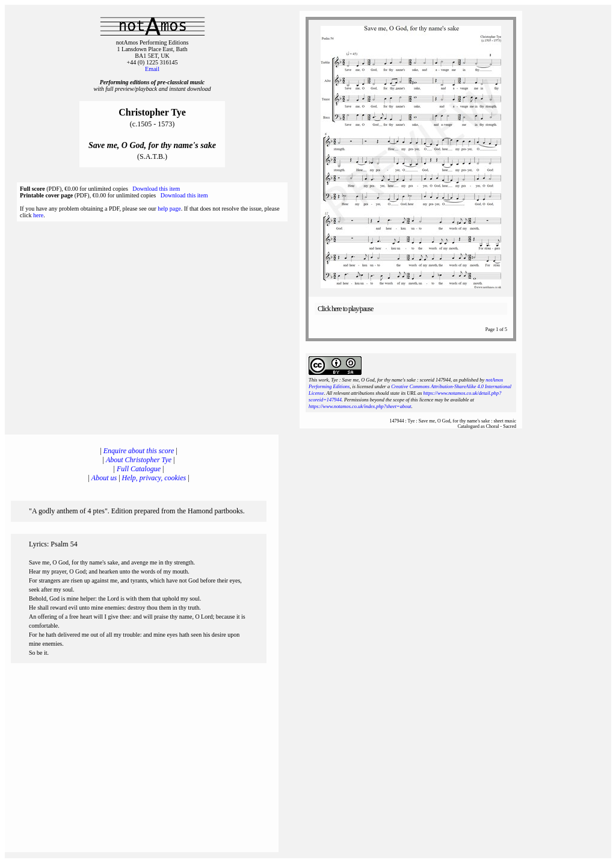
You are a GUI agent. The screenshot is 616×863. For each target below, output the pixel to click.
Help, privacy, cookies (154, 478)
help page (169, 209)
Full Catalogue (139, 469)
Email (152, 69)
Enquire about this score (139, 451)
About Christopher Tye (139, 460)
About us (104, 478)
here (38, 215)
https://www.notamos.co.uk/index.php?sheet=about (360, 407)
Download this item (156, 189)
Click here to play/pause (345, 309)
